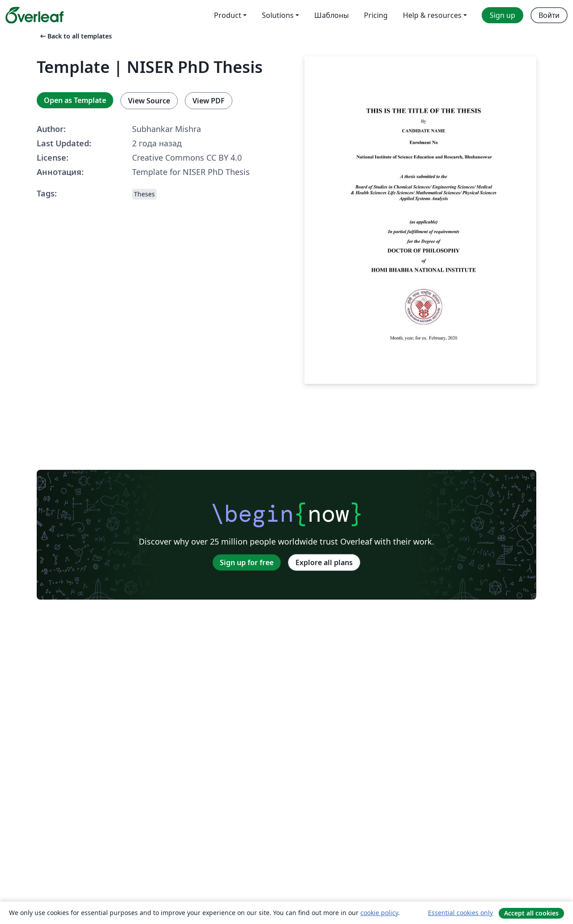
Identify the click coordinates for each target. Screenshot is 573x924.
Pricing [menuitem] (376, 15)
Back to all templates (75, 36)
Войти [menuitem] (549, 15)
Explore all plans (324, 562)
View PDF (209, 101)
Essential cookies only (460, 913)
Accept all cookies (531, 913)
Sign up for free (247, 562)
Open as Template (75, 100)
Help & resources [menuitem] (432, 15)
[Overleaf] (34, 15)
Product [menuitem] (228, 15)
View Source (149, 101)
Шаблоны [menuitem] (331, 15)
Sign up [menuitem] (502, 15)
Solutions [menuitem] (278, 15)
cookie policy (379, 913)
